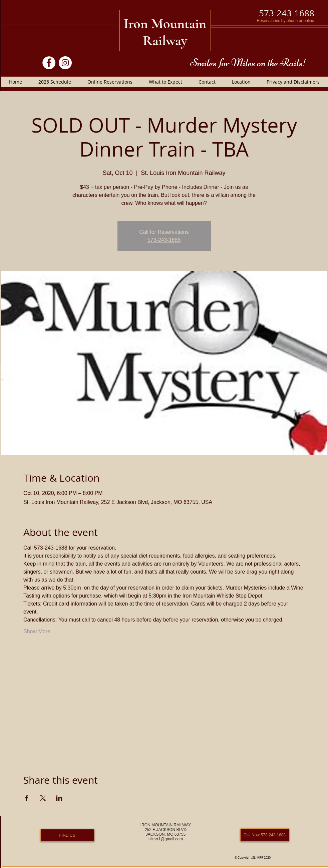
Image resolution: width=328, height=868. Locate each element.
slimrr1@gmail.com (166, 839)
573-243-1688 (164, 240)
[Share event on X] (43, 798)
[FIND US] (67, 835)
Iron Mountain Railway (165, 32)
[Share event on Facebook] (27, 798)
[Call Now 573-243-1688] (265, 835)
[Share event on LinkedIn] (59, 798)
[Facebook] (49, 63)
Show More (37, 631)
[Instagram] (65, 63)
